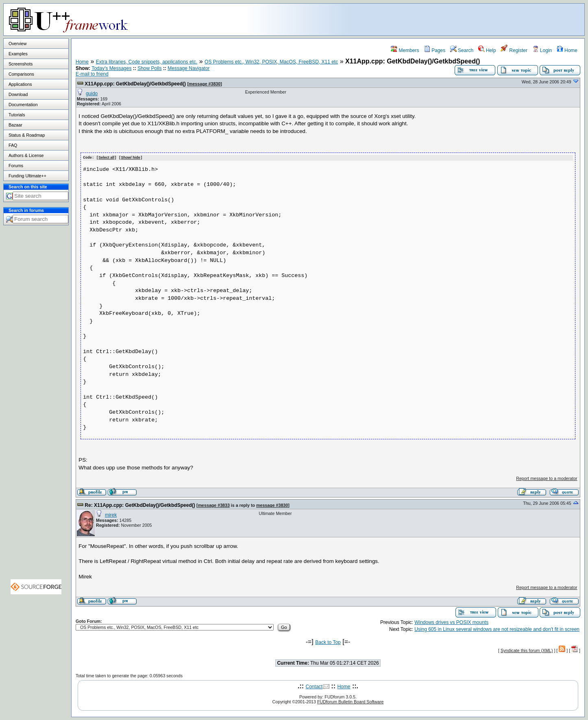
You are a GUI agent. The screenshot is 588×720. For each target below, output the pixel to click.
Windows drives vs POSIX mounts (451, 622)
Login (542, 50)
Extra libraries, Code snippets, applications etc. (147, 62)
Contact (314, 686)
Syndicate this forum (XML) (527, 650)
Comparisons (21, 74)
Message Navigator (188, 68)
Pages (434, 50)
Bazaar (15, 125)
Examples (18, 54)
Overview (17, 44)
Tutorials (17, 115)
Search (462, 50)
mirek (111, 515)
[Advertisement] (483, 19)
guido (92, 94)
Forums (16, 166)
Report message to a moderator (547, 478)
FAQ (13, 145)
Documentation (23, 105)
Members (405, 50)
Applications (20, 84)
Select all (106, 157)
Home (567, 50)
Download (18, 94)
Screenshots (21, 64)
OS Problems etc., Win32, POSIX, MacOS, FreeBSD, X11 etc (271, 62)
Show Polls (149, 68)
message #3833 (214, 505)
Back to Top (328, 642)
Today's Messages (111, 68)
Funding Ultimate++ (27, 176)
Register (514, 50)
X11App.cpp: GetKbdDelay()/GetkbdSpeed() (135, 84)
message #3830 (205, 84)
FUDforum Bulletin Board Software (350, 701)
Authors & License (26, 155)
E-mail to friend (92, 74)
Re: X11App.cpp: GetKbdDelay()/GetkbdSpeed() (140, 505)
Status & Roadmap (27, 135)
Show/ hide (131, 157)
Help (487, 50)
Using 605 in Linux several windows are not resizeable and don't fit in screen (497, 629)
